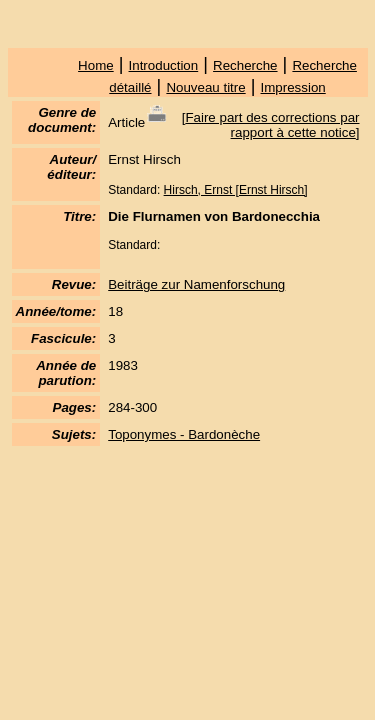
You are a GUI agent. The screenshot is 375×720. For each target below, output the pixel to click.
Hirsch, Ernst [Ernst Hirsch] (236, 190)
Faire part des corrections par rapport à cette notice (272, 125)
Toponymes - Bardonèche (184, 434)
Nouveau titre (205, 87)
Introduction (164, 65)
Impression (293, 87)
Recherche (245, 65)
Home (96, 65)
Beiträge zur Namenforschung (196, 284)
